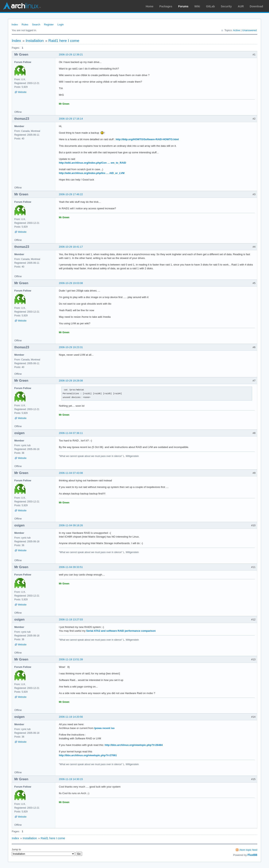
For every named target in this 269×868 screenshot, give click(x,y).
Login (61, 25)
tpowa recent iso (104, 728)
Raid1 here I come (64, 41)
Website (22, 92)
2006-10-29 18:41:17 (71, 247)
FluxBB (252, 855)
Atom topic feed (248, 850)
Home (150, 6)
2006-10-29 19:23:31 (71, 347)
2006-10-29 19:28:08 (71, 381)
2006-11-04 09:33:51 (71, 567)
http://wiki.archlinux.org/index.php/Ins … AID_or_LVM (92, 173)
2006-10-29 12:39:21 (71, 55)
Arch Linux (22, 6)
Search (36, 25)
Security (226, 6)
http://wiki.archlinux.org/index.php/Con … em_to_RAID (92, 163)
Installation (35, 41)
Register (49, 25)
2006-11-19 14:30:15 (71, 779)
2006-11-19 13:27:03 (71, 619)
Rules (25, 25)
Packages (166, 6)
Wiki (197, 6)
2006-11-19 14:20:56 (71, 717)
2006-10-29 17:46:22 (71, 194)
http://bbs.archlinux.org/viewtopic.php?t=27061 (88, 755)
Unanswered (249, 30)
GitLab (210, 6)
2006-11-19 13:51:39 (71, 659)
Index (15, 25)
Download (256, 6)
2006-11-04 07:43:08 (71, 473)
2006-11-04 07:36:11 (71, 433)
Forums (183, 6)
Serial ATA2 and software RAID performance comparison (121, 631)
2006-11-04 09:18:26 (71, 525)
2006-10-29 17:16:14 (71, 119)
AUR (241, 6)
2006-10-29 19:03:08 (71, 283)
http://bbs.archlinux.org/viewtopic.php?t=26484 (134, 745)
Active (236, 30)
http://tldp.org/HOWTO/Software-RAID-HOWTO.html (147, 139)
